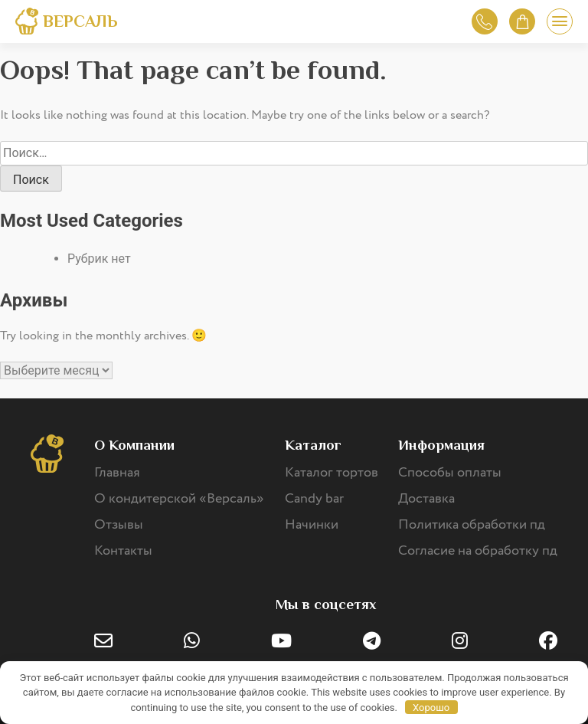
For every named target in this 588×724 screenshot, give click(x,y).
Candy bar (314, 499)
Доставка (426, 499)
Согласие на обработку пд (478, 551)
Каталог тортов (332, 473)
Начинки (312, 525)
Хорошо (431, 708)
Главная (117, 473)
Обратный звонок (484, 22)
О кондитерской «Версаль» (179, 499)
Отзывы (119, 525)
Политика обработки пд (472, 525)
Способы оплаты (450, 473)
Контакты (123, 551)
